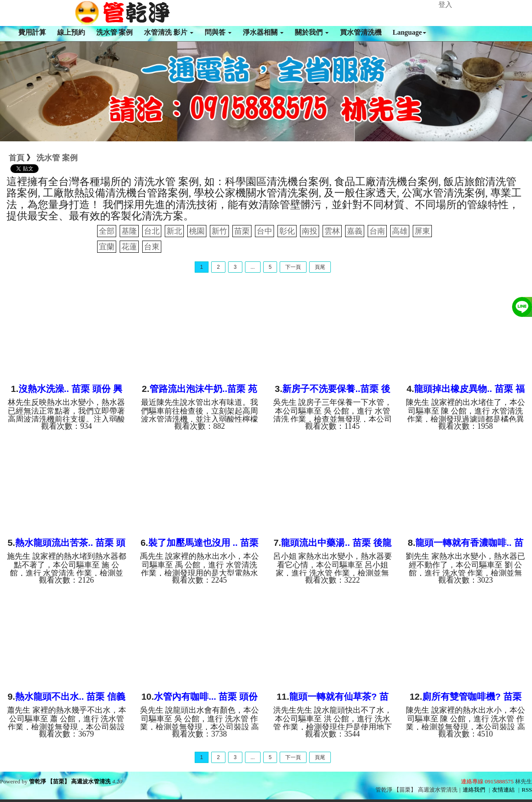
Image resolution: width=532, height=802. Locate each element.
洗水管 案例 (114, 32)
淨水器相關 (263, 32)
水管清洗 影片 (169, 32)
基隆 (129, 231)
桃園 (197, 231)
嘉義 (355, 231)
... (253, 267)
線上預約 (71, 32)
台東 (152, 247)
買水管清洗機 (361, 32)
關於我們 (312, 32)
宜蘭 (107, 247)
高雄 (400, 231)
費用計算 (32, 32)
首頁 (16, 158)
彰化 (287, 231)
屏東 (422, 231)
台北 (152, 231)
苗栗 (242, 231)
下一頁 (293, 267)
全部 (107, 231)
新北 (174, 231)
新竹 (219, 231)
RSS (527, 790)
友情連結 (503, 790)
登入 (445, 5)
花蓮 (129, 247)
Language (410, 32)
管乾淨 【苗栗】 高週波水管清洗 (70, 781)
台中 (264, 231)
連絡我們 (474, 790)
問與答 (218, 32)
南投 (310, 231)
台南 (377, 231)
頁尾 (320, 267)
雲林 (332, 231)
